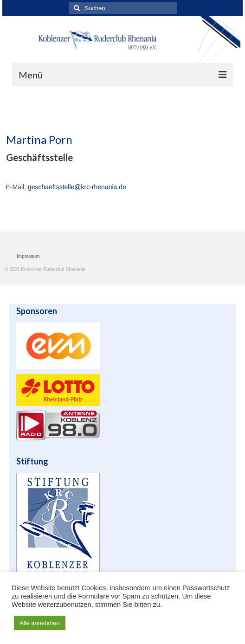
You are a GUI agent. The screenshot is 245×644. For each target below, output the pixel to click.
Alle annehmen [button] (40, 623)
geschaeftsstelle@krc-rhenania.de (77, 187)
